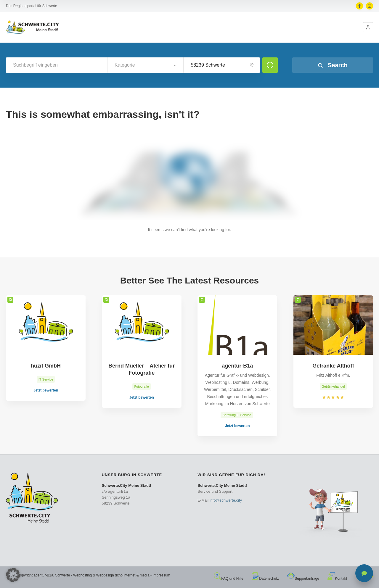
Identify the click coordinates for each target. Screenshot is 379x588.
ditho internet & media (132, 575)
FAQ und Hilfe (229, 579)
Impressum (161, 575)
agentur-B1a (44, 575)
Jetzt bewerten (46, 390)
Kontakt (337, 579)
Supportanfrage (303, 579)
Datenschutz (265, 579)
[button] (368, 27)
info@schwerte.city (226, 500)
